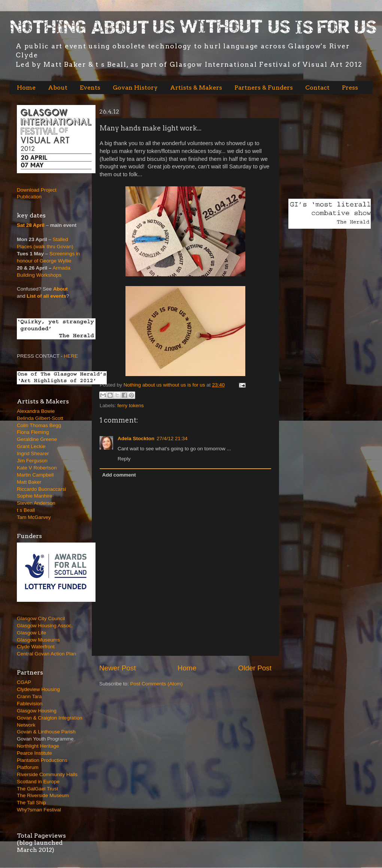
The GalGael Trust (37, 789)
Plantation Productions (42, 760)
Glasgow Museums (38, 640)
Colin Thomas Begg (39, 425)
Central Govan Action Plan (46, 654)
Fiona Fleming (33, 432)
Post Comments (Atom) (157, 684)
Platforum (28, 767)
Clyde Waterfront (36, 647)
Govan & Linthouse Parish (46, 732)
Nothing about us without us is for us (165, 385)
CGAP (24, 682)
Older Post (255, 668)
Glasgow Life (31, 633)
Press (350, 88)
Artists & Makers (196, 88)
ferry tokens (131, 406)
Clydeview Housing (38, 689)
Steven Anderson (36, 503)
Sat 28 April (31, 225)
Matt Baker (29, 482)
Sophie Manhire (35, 496)
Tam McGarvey (34, 517)
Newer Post (118, 668)
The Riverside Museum (43, 795)
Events (90, 88)
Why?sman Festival (39, 810)
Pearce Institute (34, 753)
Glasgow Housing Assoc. (45, 626)
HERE (71, 356)
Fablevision (30, 704)
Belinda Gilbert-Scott (40, 418)
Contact (317, 88)
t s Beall (26, 510)
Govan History (135, 88)
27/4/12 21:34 (172, 438)
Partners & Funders (264, 88)
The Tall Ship (31, 803)
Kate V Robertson (37, 468)
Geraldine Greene (37, 439)
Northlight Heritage (38, 746)
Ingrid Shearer (33, 453)
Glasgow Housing (37, 711)
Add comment (119, 475)
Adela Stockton (136, 438)
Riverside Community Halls (47, 774)
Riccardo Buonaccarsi (41, 489)
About (58, 88)
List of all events (46, 296)
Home (26, 88)
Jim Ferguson (32, 461)
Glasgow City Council (41, 618)
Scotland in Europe (38, 782)
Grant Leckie (31, 446)
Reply (124, 459)
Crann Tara (29, 696)
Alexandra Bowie (36, 411)
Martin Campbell (35, 475)
